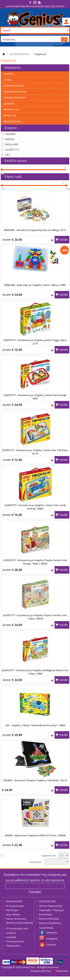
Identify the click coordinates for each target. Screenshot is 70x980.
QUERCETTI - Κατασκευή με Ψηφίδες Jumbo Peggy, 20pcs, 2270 (35, 342)
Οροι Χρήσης (13, 914)
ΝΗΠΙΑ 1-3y (10, 115)
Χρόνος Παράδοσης (50, 923)
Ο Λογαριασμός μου (17, 928)
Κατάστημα (12, 910)
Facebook (52, 933)
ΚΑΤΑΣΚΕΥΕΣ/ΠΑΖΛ (20, 54)
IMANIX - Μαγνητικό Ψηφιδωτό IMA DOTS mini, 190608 (35, 835)
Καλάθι (63, 240)
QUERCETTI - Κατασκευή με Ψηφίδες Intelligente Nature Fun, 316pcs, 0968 (35, 672)
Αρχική (4, 54)
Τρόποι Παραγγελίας (51, 906)
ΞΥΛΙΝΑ (7, 80)
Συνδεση (11, 933)
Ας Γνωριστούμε (15, 906)
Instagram (52, 939)
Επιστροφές (46, 914)
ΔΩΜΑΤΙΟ (9, 104)
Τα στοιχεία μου (15, 941)
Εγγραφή (11, 937)
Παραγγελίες (13, 946)
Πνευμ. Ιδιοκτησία (16, 919)
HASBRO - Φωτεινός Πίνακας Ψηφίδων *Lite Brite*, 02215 (35, 780)
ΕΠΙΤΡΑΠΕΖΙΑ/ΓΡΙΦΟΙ (15, 92)
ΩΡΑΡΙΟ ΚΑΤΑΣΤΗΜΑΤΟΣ (19, 923)
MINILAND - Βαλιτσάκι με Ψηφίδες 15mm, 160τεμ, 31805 (35, 285)
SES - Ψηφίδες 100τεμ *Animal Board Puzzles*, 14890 (35, 725)
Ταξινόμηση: (35, 862)
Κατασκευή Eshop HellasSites (50, 971)
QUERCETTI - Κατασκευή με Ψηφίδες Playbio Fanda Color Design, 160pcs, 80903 (35, 562)
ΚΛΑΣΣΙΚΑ (9, 74)
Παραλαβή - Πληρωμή (51, 910)
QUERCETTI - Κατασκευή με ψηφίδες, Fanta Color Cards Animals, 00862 (35, 507)
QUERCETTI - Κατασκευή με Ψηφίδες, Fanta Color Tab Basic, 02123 (35, 452)
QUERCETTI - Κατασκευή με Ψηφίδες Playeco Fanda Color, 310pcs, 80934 (35, 617)
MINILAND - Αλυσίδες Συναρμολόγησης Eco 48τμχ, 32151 (35, 230)
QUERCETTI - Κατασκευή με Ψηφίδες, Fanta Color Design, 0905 (35, 397)
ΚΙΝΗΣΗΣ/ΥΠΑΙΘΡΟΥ (15, 98)
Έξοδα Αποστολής (49, 919)
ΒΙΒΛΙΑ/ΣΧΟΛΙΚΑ (12, 121)
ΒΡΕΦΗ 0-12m (11, 110)
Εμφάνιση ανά (49, 856)
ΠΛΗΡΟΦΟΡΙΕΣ (14, 901)
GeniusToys (35, 19)
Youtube (51, 944)
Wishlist (52, 240)
